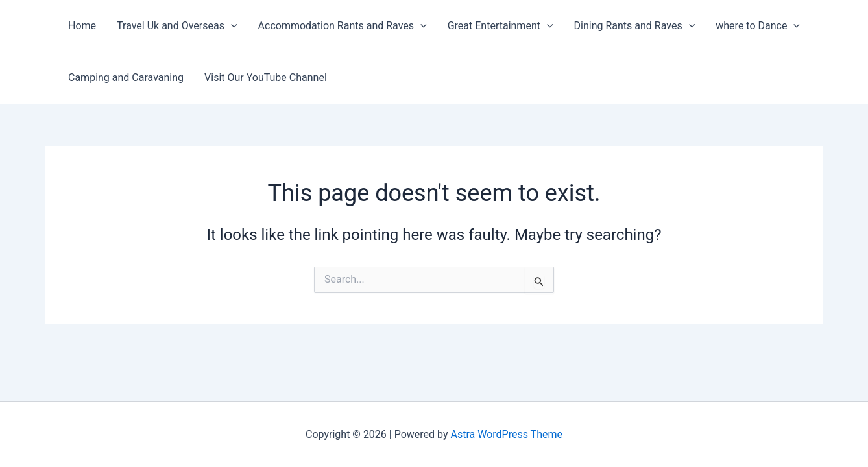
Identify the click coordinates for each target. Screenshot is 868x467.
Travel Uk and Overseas (177, 26)
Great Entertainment (500, 26)
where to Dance (758, 26)
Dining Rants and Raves (635, 26)
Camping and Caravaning (126, 78)
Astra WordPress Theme (507, 434)
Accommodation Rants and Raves (343, 26)
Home (82, 26)
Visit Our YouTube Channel (266, 78)
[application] (231, 26)
